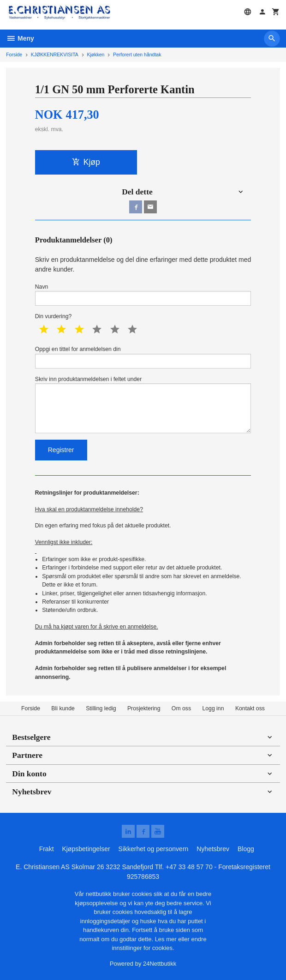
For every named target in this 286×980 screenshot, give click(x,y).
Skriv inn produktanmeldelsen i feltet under (143, 405)
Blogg (246, 849)
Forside (14, 54)
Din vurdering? (54, 316)
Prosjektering (144, 708)
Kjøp (86, 162)
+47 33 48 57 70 (189, 867)
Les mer (167, 939)
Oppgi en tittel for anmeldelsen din (143, 357)
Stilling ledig (101, 708)
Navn (143, 295)
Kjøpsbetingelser (86, 849)
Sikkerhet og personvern (154, 849)
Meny (20, 38)
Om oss (181, 708)
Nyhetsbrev (213, 849)
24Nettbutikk (160, 964)
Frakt (47, 849)
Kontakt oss (250, 708)
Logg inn (213, 708)
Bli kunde (63, 708)
